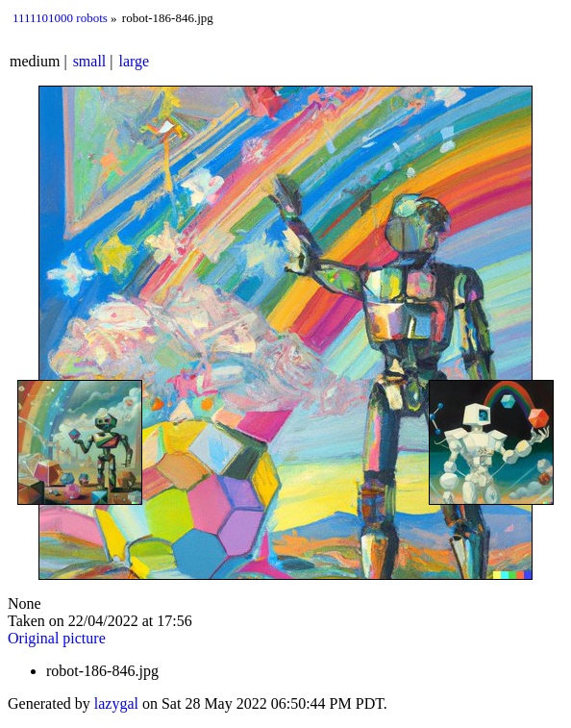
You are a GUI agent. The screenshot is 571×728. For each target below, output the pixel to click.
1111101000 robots (60, 18)
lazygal (116, 703)
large (135, 61)
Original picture (57, 638)
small (90, 61)
